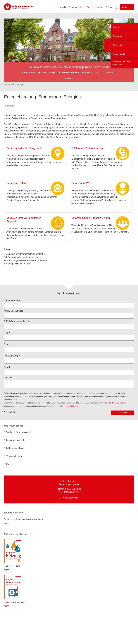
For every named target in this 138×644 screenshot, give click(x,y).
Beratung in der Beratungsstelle (24, 148)
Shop (82, 7)
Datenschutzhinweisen (70, 406)
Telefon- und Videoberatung (87, 148)
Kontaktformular (71, 498)
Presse (90, 7)
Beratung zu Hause (17, 183)
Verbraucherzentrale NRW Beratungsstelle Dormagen (69, 67)
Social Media (119, 54)
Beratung (73, 7)
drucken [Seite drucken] (11, 106)
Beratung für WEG (82, 183)
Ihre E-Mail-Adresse (14, 311)
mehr (6, 523)
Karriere (99, 7)
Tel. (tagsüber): (11, 356)
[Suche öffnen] (116, 7)
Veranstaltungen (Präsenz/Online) (91, 218)
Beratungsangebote (16, 440)
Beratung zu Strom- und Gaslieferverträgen (23, 519)
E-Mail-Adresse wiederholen (18, 321)
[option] (69, 432)
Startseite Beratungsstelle (18, 432)
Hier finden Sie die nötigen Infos (112, 403)
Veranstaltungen (14, 456)
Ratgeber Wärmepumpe (15, 602)
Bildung (109, 7)
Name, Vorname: (12, 300)
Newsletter (118, 45)
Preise (9, 464)
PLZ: (6, 333)
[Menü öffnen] (127, 7)
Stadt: (7, 344)
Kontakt (62, 7)
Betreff (7, 367)
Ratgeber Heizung (12, 566)
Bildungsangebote (15, 448)
